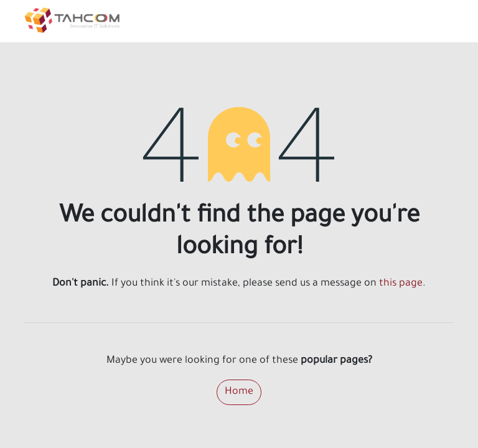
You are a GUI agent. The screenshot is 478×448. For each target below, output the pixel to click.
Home (239, 392)
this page (401, 284)
